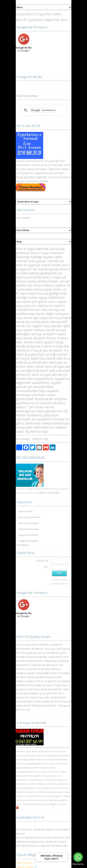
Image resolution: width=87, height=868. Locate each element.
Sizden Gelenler (26, 511)
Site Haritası (23, 218)
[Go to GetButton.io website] (78, 864)
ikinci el (19, 804)
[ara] (43, 110)
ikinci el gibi (41, 788)
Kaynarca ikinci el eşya (29, 529)
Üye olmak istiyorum (59, 584)
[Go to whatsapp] (78, 857)
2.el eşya (52, 165)
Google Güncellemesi (28, 535)
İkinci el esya (23, 645)
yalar (36, 161)
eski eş (29, 161)
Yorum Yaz (40, 439)
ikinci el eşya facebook (29, 523)
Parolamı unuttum (60, 580)
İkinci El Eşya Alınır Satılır (30, 517)
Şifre (46, 567)
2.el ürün (66, 764)
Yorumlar (23, 439)
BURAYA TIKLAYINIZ (48, 493)
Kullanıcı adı (42, 561)
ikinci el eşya (26, 751)
